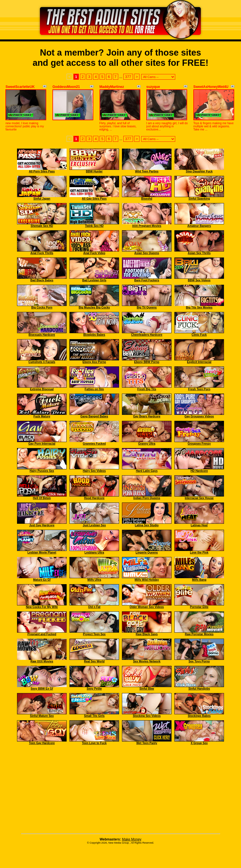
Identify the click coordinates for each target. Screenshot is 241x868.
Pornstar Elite (199, 607)
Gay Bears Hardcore (147, 416)
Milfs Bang (199, 580)
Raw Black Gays (147, 634)
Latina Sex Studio (147, 525)
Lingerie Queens (147, 553)
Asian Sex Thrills (199, 253)
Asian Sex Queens (147, 253)
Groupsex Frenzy (199, 444)
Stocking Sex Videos (147, 716)
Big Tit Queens (147, 308)
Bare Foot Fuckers (147, 280)
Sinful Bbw (147, 689)
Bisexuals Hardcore (42, 335)
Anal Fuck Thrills (42, 253)
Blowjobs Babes (94, 335)
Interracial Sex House (199, 498)
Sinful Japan (42, 199)
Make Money (132, 839)
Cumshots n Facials (42, 362)
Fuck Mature (42, 416)
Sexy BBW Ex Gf (42, 689)
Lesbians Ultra (94, 553)
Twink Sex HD (94, 226)
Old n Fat (94, 607)
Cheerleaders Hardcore (147, 335)
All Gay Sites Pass (94, 199)
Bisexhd (147, 199)
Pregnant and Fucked (42, 634)
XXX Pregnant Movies (147, 226)
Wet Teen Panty (147, 743)
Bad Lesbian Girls (94, 280)
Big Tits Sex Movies (199, 308)
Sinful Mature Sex (42, 716)
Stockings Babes (199, 716)
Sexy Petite (94, 689)
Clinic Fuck (199, 335)
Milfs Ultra (94, 580)
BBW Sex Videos (199, 280)
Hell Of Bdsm (42, 498)
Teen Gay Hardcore (42, 743)
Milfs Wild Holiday (147, 580)
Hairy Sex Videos (94, 471)
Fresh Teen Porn (199, 389)
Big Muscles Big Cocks (94, 308)
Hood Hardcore (94, 498)
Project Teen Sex (94, 634)
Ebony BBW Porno (147, 362)
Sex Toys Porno (199, 661)
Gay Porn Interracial (42, 444)
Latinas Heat (199, 525)
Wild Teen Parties (147, 171)
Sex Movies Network (147, 661)
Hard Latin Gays (147, 471)
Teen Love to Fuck (94, 743)
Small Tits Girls (94, 716)
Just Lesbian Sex (94, 525)
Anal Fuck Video (94, 253)
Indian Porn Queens (147, 498)
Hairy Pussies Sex (42, 471)
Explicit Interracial (199, 362)
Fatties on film (94, 389)
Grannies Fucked (94, 444)
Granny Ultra (147, 444)
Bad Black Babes (42, 280)
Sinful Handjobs (199, 689)
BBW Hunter (94, 171)
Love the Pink (199, 553)
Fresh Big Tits (147, 389)
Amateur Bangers (199, 226)
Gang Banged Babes (94, 416)
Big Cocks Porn (42, 308)
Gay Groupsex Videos (199, 416)
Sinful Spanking (199, 199)
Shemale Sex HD (42, 226)
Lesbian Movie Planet (42, 553)
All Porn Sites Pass (42, 171)
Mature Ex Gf (42, 580)
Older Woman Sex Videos (147, 607)
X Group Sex (199, 743)
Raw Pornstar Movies (199, 634)
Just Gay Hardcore (42, 525)
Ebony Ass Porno (94, 362)
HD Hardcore (199, 471)
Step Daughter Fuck (199, 171)
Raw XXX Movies (42, 661)
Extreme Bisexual (42, 389)
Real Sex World (94, 661)
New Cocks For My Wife (42, 607)
